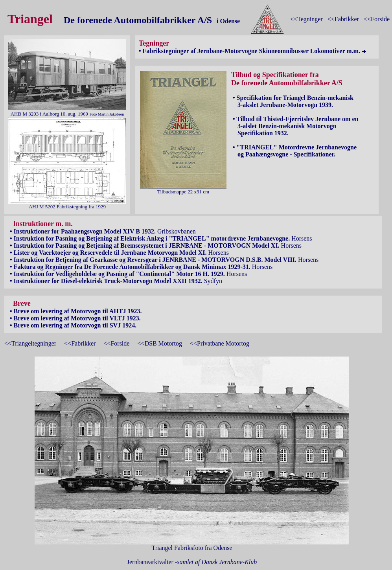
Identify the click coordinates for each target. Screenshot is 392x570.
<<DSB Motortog (160, 343)
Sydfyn (115, 281)
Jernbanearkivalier (192, 562)
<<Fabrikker (343, 19)
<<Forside (377, 19)
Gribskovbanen (102, 231)
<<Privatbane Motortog (220, 343)
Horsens (160, 238)
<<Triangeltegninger (30, 343)
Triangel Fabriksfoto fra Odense (192, 545)
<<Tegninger (306, 19)
